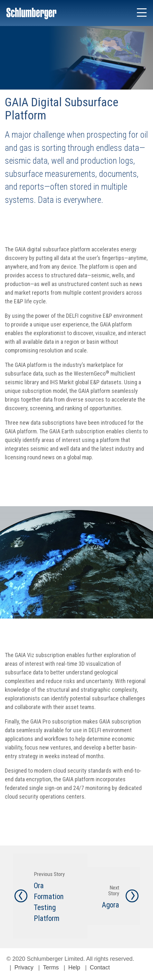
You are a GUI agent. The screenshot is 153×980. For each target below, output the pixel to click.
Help (74, 967)
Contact (100, 967)
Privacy (24, 967)
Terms (51, 967)
